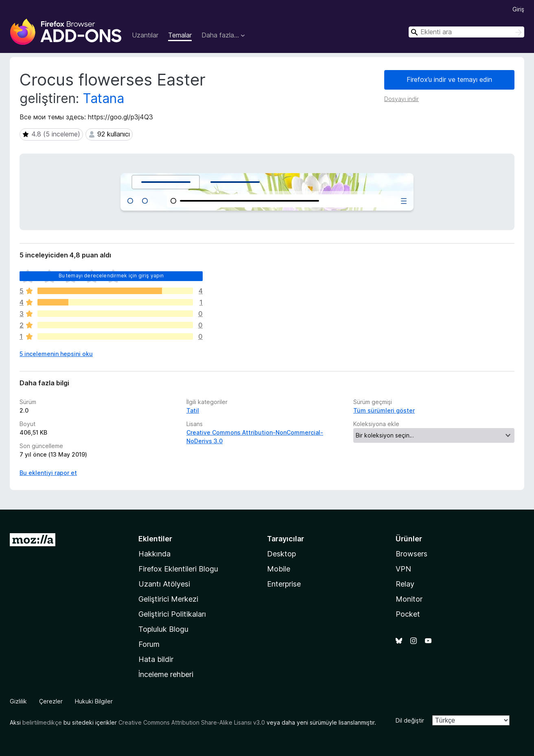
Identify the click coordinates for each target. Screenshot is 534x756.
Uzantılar (145, 35)
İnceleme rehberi (166, 674)
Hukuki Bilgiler (94, 701)
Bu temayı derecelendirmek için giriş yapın (111, 276)
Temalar (180, 35)
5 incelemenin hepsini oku (56, 354)
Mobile (279, 569)
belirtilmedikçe (42, 722)
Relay (405, 584)
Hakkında (154, 554)
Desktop (281, 554)
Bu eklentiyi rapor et (48, 473)
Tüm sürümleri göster (384, 410)
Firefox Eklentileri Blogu (178, 569)
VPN (403, 569)
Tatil (193, 410)
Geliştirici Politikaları (172, 614)
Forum (149, 644)
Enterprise (284, 584)
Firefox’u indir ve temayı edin (449, 79)
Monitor (409, 599)
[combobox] (466, 32)
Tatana (103, 98)
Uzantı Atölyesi (164, 584)
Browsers (411, 554)
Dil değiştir (410, 720)
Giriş (518, 9)
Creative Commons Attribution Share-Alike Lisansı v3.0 (192, 722)
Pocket (408, 614)
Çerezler (51, 701)
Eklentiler (155, 539)
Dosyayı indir (402, 99)
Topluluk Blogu (163, 629)
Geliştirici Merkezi (168, 599)
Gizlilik (18, 701)
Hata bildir (156, 659)
